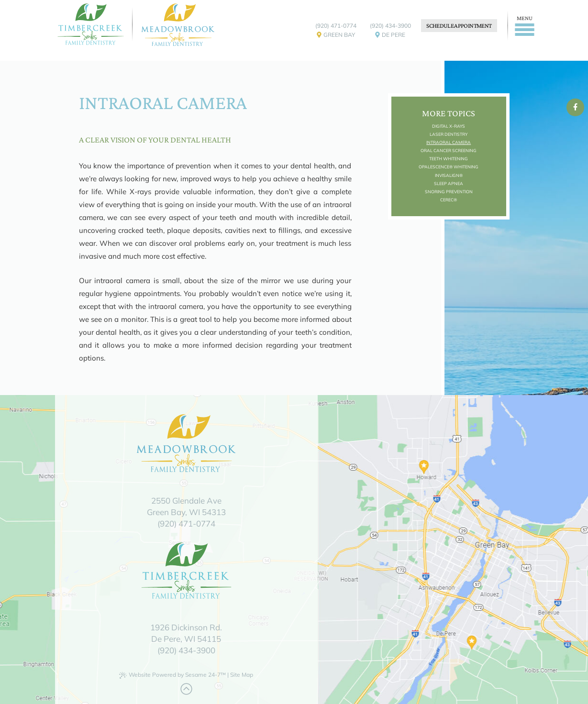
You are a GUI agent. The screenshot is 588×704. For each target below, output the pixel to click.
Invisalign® (449, 175)
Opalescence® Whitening (449, 167)
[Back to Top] (186, 689)
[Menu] (523, 26)
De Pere (390, 37)
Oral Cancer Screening (449, 150)
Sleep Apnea (449, 183)
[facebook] (575, 107)
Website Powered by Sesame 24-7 (172, 675)
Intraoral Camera (449, 142)
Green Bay (336, 37)
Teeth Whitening (449, 159)
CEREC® (449, 200)
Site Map (242, 675)
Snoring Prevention (449, 192)
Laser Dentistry (449, 134)
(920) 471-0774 (336, 26)
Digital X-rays (449, 126)
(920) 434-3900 (390, 26)
